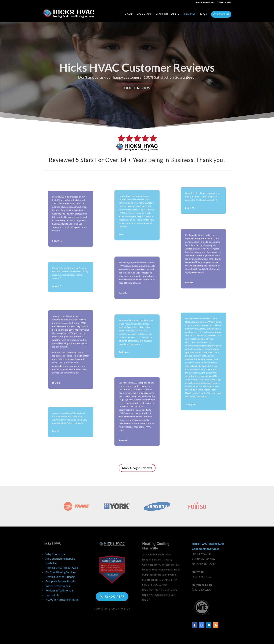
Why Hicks (144, 15)
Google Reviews (137, 96)
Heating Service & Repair (60, 577)
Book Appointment (205, 3)
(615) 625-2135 (224, 3)
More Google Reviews (137, 468)
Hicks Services (166, 15)
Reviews (190, 15)
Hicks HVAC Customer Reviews (137, 76)
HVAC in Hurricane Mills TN (62, 599)
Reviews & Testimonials (59, 590)
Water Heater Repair (58, 586)
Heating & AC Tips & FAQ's (62, 568)
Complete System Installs (61, 581)
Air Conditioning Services (61, 572)
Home (129, 15)
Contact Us (221, 14)
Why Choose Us (55, 554)
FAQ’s (203, 15)
